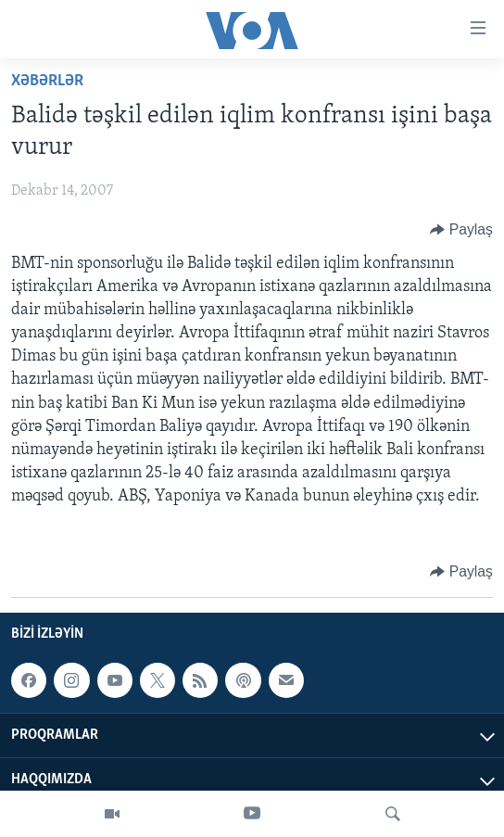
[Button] (461, 230)
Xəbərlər (47, 81)
